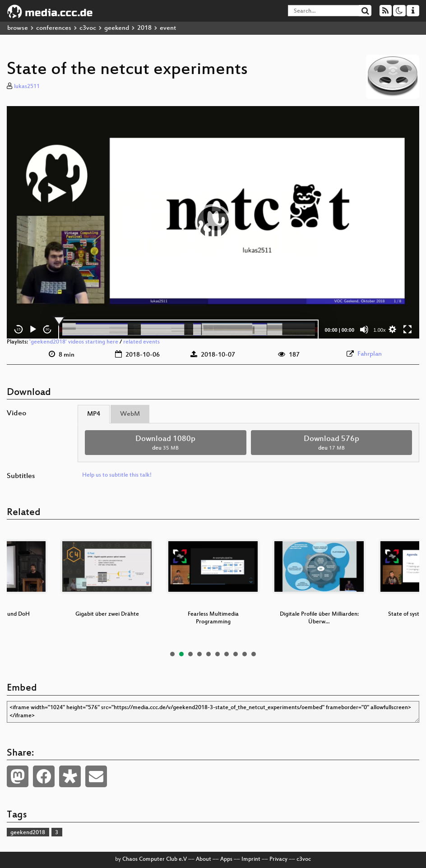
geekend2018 (28, 833)
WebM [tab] (130, 414)
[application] (213, 222)
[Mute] (364, 330)
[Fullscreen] (407, 330)
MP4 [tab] (94, 414)
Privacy (278, 859)
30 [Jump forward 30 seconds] (48, 329)
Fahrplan (370, 354)
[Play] (33, 330)
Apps (226, 859)
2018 (144, 28)
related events (141, 342)
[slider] (188, 330)
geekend (117, 28)
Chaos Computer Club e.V (155, 859)
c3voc (88, 28)
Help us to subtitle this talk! (117, 475)
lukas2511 (27, 87)
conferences (54, 28)
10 (254, 654)
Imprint (251, 859)
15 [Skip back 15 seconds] (19, 329)
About (204, 859)
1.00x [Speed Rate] (380, 330)
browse (18, 28)
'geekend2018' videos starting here (74, 342)
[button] (213, 222)
